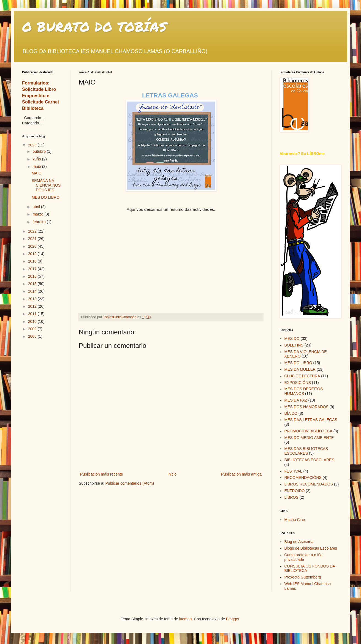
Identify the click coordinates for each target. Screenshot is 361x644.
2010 (33, 321)
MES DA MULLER (300, 369)
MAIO (37, 173)
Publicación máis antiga (241, 474)
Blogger (233, 619)
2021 (33, 239)
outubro (40, 151)
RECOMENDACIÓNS (303, 477)
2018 (33, 261)
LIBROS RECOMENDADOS (309, 484)
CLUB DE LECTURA (302, 376)
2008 (33, 336)
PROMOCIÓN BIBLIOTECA (308, 431)
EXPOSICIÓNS (298, 383)
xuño (37, 159)
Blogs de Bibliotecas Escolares (311, 548)
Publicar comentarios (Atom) (130, 483)
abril (37, 207)
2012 (33, 306)
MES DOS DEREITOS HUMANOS (304, 391)
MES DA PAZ (296, 400)
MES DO (292, 339)
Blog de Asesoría (299, 542)
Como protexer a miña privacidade (304, 557)
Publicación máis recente (102, 474)
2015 (33, 284)
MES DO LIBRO (46, 197)
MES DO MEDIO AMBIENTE (309, 438)
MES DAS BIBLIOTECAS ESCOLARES (306, 451)
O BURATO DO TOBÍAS (94, 26)
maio (37, 167)
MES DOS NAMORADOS (306, 407)
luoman (185, 619)
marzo (38, 214)
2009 (33, 329)
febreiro (40, 222)
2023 (33, 145)
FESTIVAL (293, 471)
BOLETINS (294, 345)
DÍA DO (291, 413)
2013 (33, 299)
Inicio (172, 474)
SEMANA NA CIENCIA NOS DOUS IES (46, 185)
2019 (33, 254)
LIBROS (291, 497)
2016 (33, 276)
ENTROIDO (295, 491)
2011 (33, 314)
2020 (33, 246)
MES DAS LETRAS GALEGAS (311, 420)
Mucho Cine (295, 520)
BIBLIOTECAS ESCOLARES (309, 460)
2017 (33, 269)
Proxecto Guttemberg (303, 577)
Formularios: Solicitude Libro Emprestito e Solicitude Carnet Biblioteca (41, 95)
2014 (33, 291)
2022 (33, 231)
